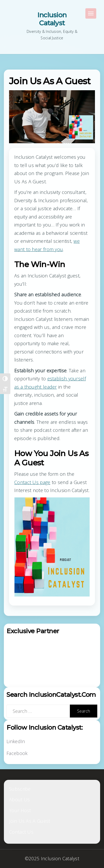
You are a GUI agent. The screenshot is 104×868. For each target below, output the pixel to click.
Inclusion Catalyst (52, 19)
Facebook (17, 753)
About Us (19, 799)
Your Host (20, 810)
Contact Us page (32, 482)
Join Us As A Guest (29, 821)
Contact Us (21, 832)
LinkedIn (16, 741)
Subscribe (20, 789)
